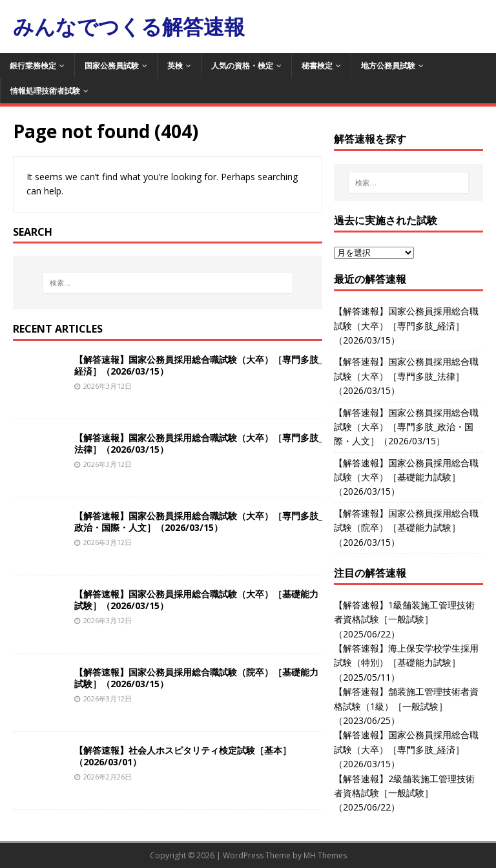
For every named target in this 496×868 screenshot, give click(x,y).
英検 (175, 66)
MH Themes (325, 855)
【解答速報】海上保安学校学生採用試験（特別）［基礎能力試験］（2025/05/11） (406, 663)
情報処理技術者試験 (45, 91)
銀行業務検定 (33, 66)
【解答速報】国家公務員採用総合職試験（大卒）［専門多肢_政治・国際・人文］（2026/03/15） (198, 522)
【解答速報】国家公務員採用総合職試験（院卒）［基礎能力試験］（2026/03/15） (196, 678)
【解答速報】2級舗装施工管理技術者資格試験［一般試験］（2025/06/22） (404, 793)
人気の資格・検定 (242, 66)
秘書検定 (317, 66)
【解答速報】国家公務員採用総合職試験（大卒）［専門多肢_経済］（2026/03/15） (198, 365)
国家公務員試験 (112, 66)
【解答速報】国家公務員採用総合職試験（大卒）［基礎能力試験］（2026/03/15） (196, 600)
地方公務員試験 (388, 66)
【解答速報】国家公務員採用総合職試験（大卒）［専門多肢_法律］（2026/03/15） (198, 443)
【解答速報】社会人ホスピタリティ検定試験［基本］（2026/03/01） (183, 756)
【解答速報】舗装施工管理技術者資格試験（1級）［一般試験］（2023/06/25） (406, 706)
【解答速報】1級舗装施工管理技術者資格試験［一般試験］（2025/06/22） (404, 619)
